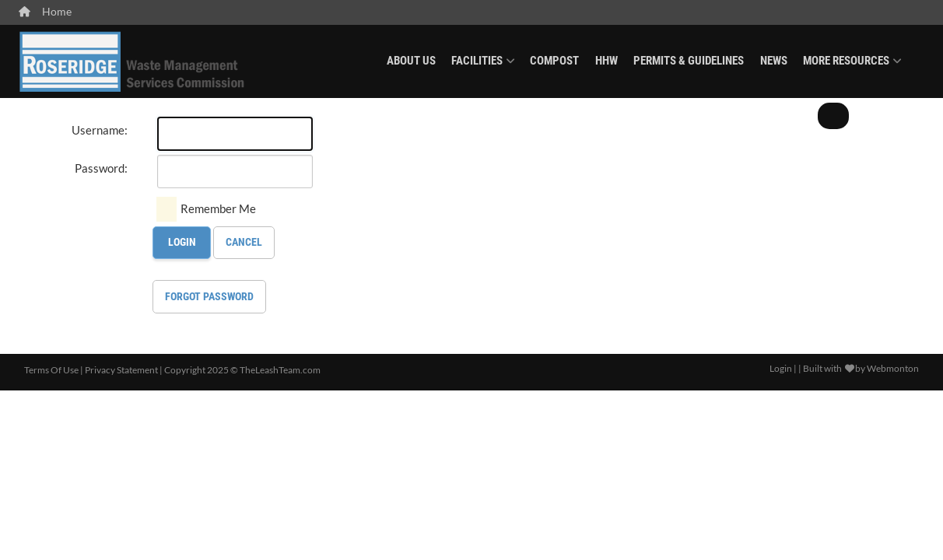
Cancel (244, 242)
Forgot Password (209, 296)
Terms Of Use (51, 370)
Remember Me (218, 208)
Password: (101, 168)
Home (45, 12)
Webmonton (893, 368)
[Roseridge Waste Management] (133, 59)
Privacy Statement (121, 370)
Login (182, 242)
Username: (100, 130)
